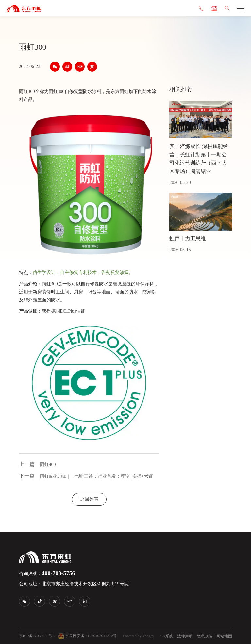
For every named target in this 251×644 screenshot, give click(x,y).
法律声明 (185, 636)
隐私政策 (205, 636)
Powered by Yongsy (139, 636)
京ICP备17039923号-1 (37, 636)
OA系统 (167, 636)
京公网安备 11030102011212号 (87, 636)
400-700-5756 (59, 573)
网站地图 (224, 636)
